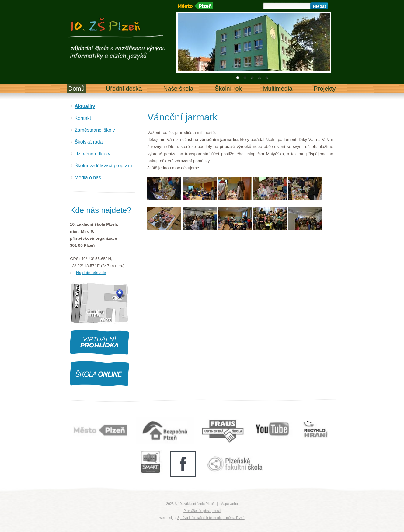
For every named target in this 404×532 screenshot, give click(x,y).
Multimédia (278, 89)
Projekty (325, 89)
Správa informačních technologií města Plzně (211, 518)
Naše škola (178, 89)
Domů (76, 89)
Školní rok (228, 89)
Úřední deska (124, 89)
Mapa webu (229, 504)
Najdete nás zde (91, 273)
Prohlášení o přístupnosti (202, 511)
